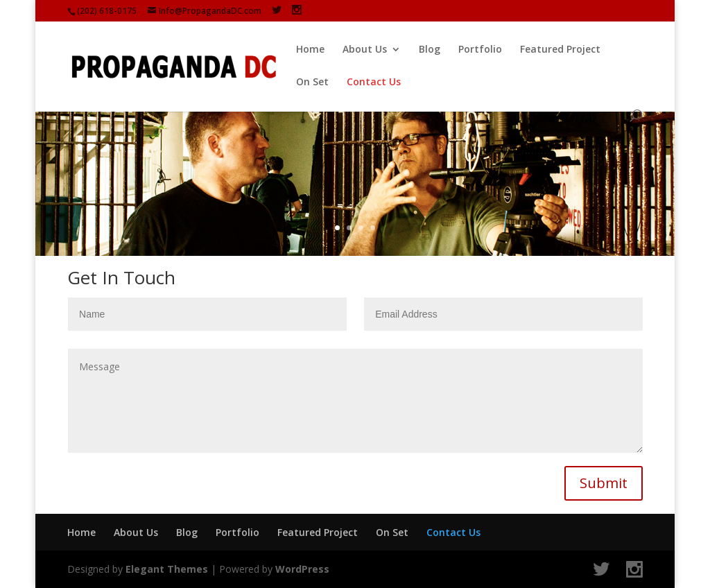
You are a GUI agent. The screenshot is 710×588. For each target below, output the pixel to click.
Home (310, 50)
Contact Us (374, 83)
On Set (312, 83)
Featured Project (560, 50)
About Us (365, 50)
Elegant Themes (167, 569)
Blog (430, 50)
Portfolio (480, 50)
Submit (604, 483)
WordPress (302, 569)
